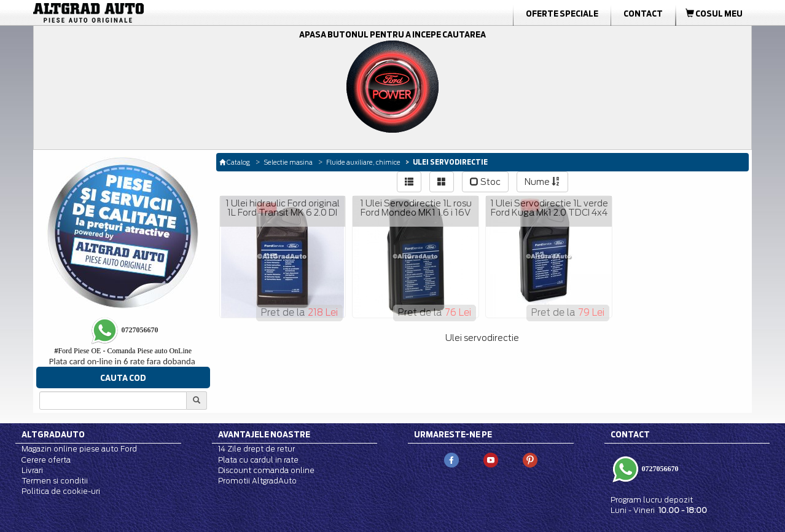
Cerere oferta (46, 460)
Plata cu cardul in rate (258, 460)
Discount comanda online (266, 470)
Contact (643, 14)
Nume (542, 182)
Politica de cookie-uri (61, 491)
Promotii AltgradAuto (257, 481)
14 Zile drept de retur (256, 449)
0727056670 (659, 468)
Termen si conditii (55, 481)
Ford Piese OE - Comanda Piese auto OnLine (123, 351)
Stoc (485, 182)
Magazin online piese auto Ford (79, 449)
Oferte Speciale (562, 14)
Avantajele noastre (264, 434)
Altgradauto (53, 434)
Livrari (32, 470)
